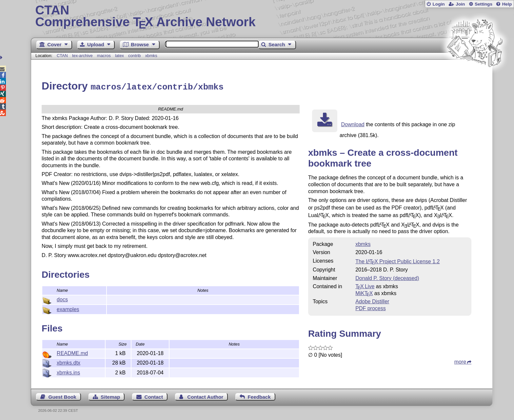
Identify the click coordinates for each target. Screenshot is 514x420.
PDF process (370, 307)
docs (62, 299)
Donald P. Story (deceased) (387, 277)
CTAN (62, 56)
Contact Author (205, 396)
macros (104, 56)
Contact (154, 396)
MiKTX (364, 292)
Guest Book (62, 396)
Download (353, 123)
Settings (484, 4)
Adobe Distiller (372, 300)
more (460, 361)
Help (507, 4)
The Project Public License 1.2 (397, 260)
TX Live (365, 285)
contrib (134, 56)
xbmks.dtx (69, 362)
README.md (72, 352)
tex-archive (82, 56)
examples (68, 308)
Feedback (259, 396)
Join (460, 4)
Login (438, 4)
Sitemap (110, 396)
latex (119, 56)
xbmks (151, 56)
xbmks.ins (68, 372)
